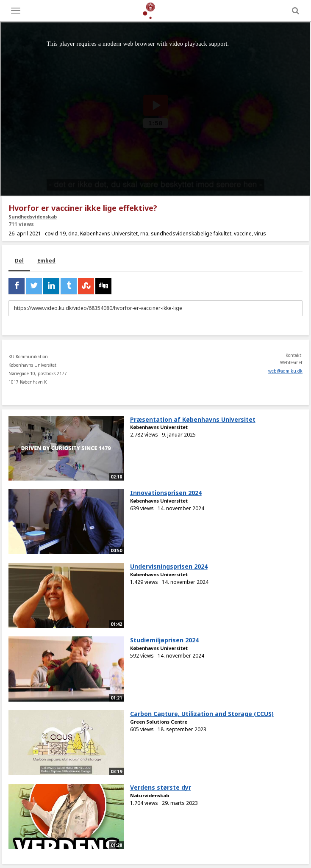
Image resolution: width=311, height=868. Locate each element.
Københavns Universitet (109, 234)
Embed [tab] (46, 261)
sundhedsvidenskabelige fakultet (191, 234)
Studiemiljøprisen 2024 (164, 640)
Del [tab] (19, 261)
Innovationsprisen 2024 (166, 493)
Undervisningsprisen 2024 (169, 566)
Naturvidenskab (150, 795)
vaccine (243, 234)
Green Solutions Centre (159, 722)
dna (73, 234)
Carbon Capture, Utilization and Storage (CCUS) (202, 714)
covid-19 (55, 234)
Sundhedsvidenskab (33, 217)
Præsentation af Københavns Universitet (193, 419)
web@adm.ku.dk (285, 371)
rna (144, 234)
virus (260, 234)
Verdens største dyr (161, 787)
